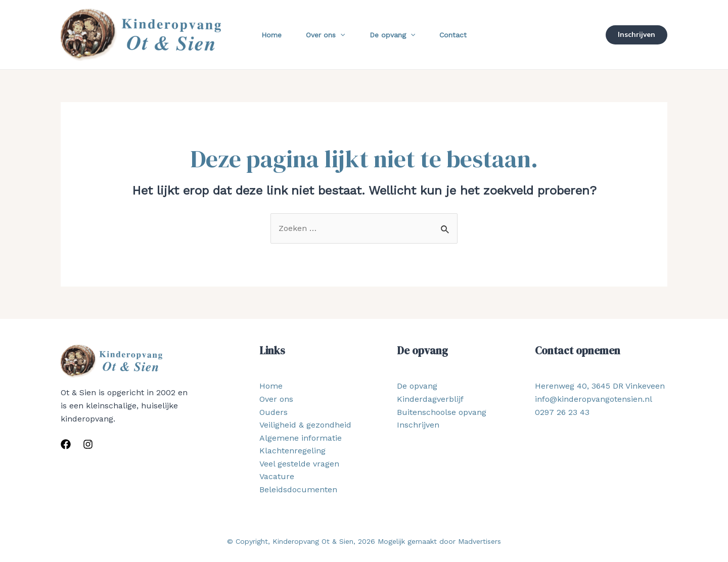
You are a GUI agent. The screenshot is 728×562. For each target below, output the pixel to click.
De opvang (392, 35)
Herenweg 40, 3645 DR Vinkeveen (600, 386)
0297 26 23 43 (562, 412)
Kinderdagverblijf (430, 399)
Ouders (274, 412)
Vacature (277, 476)
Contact (453, 35)
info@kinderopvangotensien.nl (594, 399)
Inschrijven (418, 425)
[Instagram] (88, 444)
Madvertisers (480, 541)
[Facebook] (66, 444)
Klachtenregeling (292, 451)
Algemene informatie (301, 438)
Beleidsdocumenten (298, 489)
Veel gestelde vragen (299, 464)
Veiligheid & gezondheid (305, 425)
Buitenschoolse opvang (442, 412)
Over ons (325, 35)
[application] (340, 35)
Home (271, 35)
